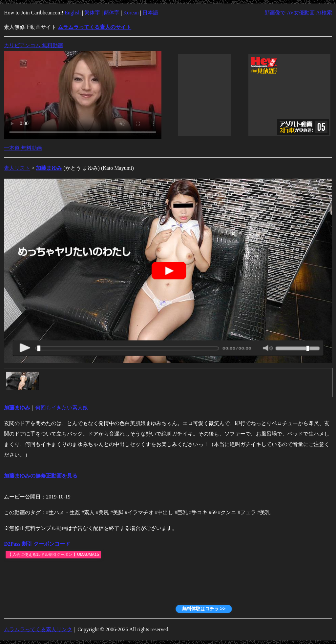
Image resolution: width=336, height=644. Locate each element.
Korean (131, 13)
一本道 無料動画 (23, 148)
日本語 (150, 13)
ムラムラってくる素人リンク (38, 629)
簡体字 (112, 13)
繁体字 (92, 13)
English (73, 13)
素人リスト (17, 168)
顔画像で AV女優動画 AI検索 (298, 13)
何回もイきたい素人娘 (62, 408)
